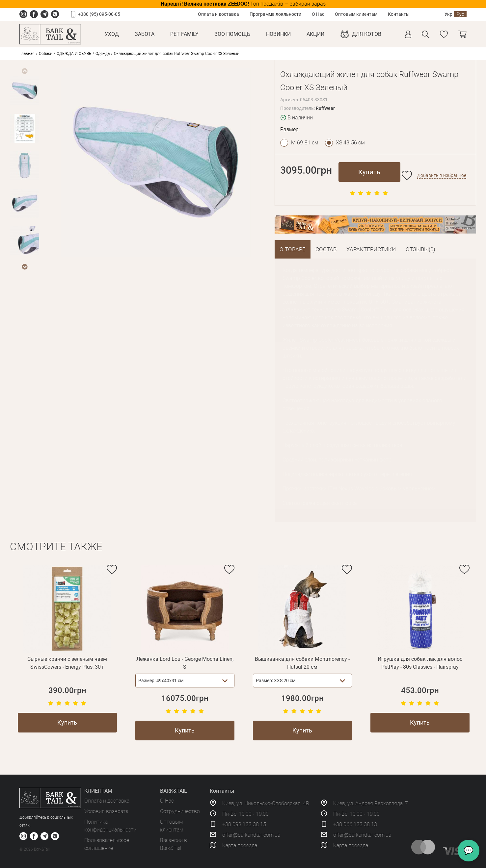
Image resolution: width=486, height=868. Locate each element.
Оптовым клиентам (356, 14)
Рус (460, 14)
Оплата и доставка (218, 14)
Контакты (399, 14)
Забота (145, 34)
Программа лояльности (275, 14)
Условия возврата (106, 811)
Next (24, 267)
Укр (448, 14)
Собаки (46, 54)
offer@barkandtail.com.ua (251, 835)
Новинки (278, 34)
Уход (112, 34)
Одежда (103, 54)
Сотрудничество (180, 811)
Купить (369, 172)
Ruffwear (325, 108)
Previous (24, 71)
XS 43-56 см (350, 143)
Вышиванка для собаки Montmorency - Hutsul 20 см (302, 663)
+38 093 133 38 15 (244, 824)
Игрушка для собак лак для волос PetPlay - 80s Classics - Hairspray (420, 663)
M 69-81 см (305, 143)
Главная (27, 54)
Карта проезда (240, 845)
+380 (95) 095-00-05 (99, 14)
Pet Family (184, 34)
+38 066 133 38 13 (355, 824)
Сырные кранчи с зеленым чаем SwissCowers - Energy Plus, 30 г (67, 663)
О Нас (318, 14)
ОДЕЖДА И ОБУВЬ (74, 54)
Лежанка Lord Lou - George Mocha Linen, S (185, 663)
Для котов (367, 34)
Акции (315, 34)
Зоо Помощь (232, 34)
